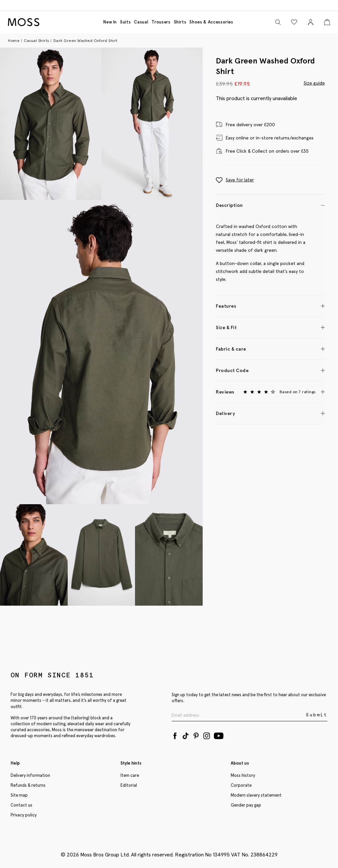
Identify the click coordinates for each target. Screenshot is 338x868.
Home (14, 40)
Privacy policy (24, 815)
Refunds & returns (28, 785)
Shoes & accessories (211, 22)
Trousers (161, 22)
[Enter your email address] (238, 715)
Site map (19, 795)
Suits (125, 22)
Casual (141, 22)
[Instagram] (207, 735)
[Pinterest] (196, 735)
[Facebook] (175, 735)
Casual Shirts (36, 40)
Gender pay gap (246, 805)
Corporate (241, 785)
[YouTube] (219, 735)
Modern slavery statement (256, 795)
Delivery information (30, 775)
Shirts (180, 22)
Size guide (314, 83)
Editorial (129, 785)
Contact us (21, 805)
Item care (130, 775)
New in (110, 22)
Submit (317, 715)
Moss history (243, 775)
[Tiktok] (186, 735)
